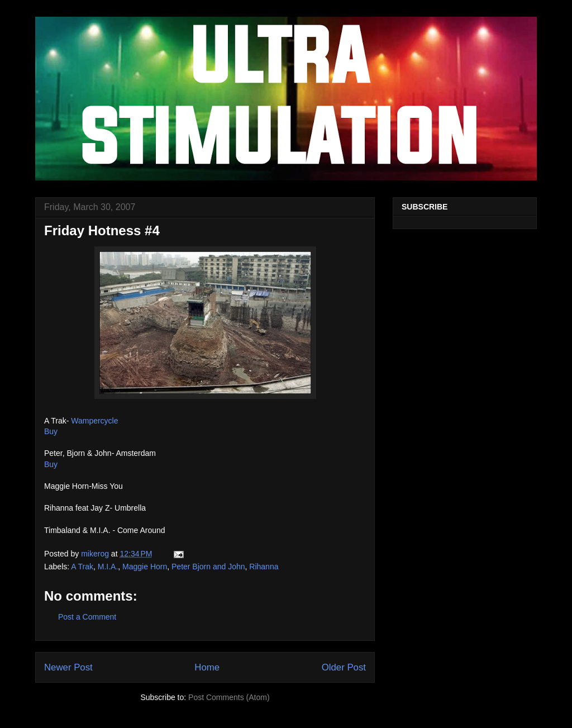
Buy (51, 431)
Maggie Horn (145, 567)
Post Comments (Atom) (229, 697)
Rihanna (264, 567)
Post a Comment (87, 617)
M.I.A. (108, 567)
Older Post (344, 667)
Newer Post (68, 667)
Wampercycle (94, 421)
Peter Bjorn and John (208, 567)
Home (207, 667)
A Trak (82, 567)
